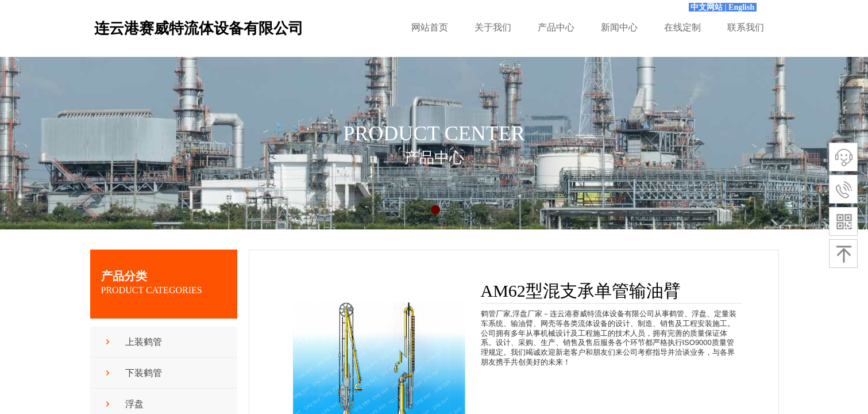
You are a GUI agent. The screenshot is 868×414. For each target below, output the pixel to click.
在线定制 (682, 27)
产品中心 (556, 27)
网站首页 (430, 27)
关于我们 (493, 27)
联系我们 (746, 27)
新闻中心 (619, 27)
